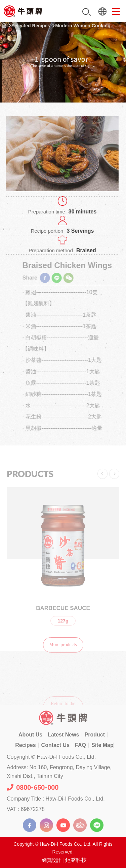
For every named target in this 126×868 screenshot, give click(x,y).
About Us (30, 735)
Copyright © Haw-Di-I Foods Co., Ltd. (51, 757)
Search (87, 12)
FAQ (80, 745)
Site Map (102, 745)
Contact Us (55, 745)
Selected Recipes (31, 26)
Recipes (25, 745)
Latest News (63, 735)
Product (95, 735)
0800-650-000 (33, 787)
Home (4, 25)
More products (63, 650)
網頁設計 (51, 860)
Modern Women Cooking (83, 26)
